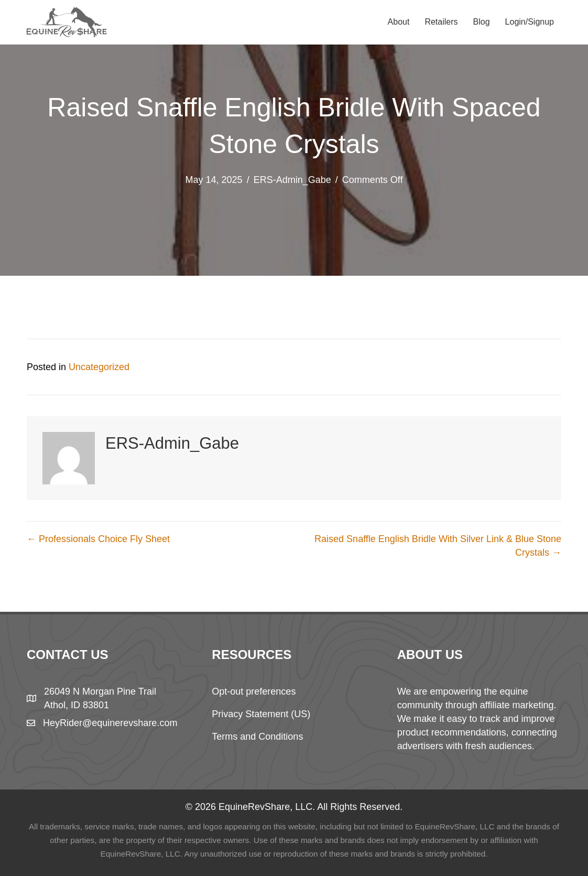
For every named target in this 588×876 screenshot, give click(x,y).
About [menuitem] (399, 22)
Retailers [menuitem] (441, 22)
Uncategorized (99, 367)
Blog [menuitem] (482, 22)
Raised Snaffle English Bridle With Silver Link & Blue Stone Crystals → (438, 546)
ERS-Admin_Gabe (292, 180)
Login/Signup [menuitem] (530, 22)
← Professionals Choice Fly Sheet (98, 539)
